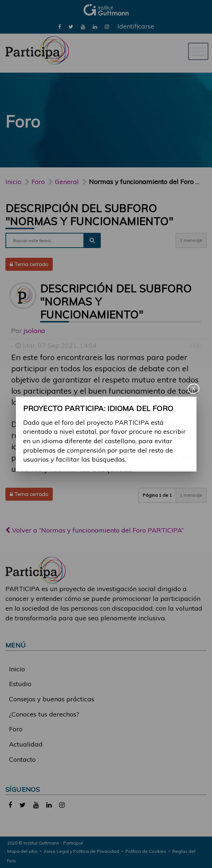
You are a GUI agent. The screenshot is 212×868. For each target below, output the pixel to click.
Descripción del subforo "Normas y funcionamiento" (89, 215)
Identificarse (136, 26)
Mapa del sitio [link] (22, 851)
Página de (157, 495)
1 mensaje (191, 240)
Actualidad (26, 744)
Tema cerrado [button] (29, 264)
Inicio (13, 182)
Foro (16, 729)
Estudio (20, 684)
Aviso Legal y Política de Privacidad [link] (81, 851)
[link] (60, 26)
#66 (195, 345)
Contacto (22, 759)
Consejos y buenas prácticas (52, 699)
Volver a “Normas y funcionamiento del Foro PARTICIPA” (95, 530)
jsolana (34, 331)
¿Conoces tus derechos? (44, 714)
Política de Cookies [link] (146, 851)
